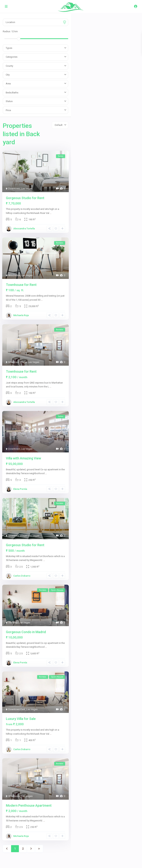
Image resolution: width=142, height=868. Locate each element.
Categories (12, 57)
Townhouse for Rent (21, 285)
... (51, 213)
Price (8, 110)
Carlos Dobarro (22, 576)
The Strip (13, 623)
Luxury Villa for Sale (21, 719)
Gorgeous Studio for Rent (25, 198)
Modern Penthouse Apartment (29, 805)
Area (8, 84)
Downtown (14, 189)
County (9, 66)
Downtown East (17, 709)
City (8, 75)
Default (59, 125)
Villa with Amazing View (23, 458)
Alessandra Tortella (24, 229)
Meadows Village (18, 362)
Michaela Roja (21, 315)
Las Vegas (27, 189)
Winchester (14, 275)
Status (9, 101)
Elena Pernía (20, 489)
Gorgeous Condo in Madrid (26, 632)
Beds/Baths (12, 93)
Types (9, 48)
